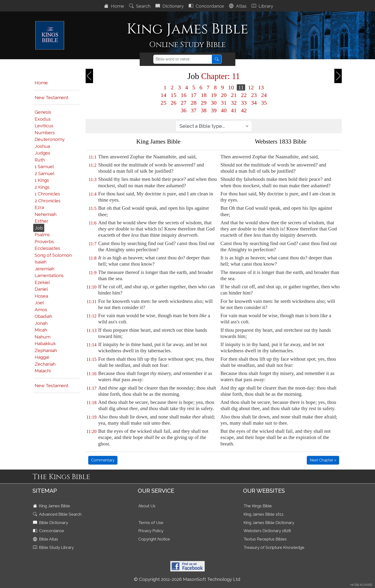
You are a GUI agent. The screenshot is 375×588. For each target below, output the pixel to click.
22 (244, 95)
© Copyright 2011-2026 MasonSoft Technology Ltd (187, 579)
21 (234, 95)
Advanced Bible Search (58, 514)
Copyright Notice (154, 539)
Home (115, 6)
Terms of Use (151, 523)
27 (184, 103)
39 (214, 110)
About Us (147, 506)
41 (234, 110)
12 (251, 87)
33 (244, 103)
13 (261, 87)
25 (164, 103)
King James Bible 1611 (264, 514)
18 (204, 95)
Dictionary (170, 6)
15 (174, 95)
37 (194, 110)
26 (174, 103)
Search (140, 6)
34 (254, 103)
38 (204, 110)
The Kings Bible (258, 506)
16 (184, 95)
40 (224, 110)
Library (263, 6)
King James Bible (52, 506)
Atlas (238, 6)
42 (244, 110)
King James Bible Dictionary (269, 523)
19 (214, 95)
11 (241, 87)
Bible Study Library (54, 547)
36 (184, 110)
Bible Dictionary (51, 523)
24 (264, 95)
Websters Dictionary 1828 (267, 531)
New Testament (52, 97)
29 (204, 103)
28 (194, 103)
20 (224, 95)
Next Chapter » (323, 460)
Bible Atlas (46, 539)
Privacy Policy (151, 531)
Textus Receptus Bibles (265, 539)
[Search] (183, 59)
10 (231, 87)
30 (214, 103)
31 (224, 103)
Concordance (207, 6)
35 (264, 103)
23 (254, 95)
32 (234, 103)
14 (164, 95)
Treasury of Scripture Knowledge (274, 547)
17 (194, 95)
